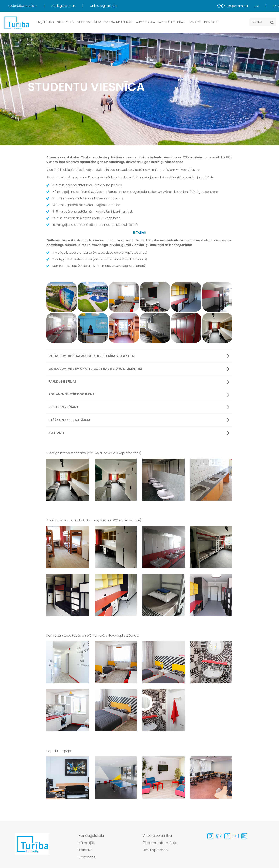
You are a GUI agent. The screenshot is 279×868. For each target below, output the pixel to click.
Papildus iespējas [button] (139, 382)
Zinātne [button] (196, 22)
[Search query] (262, 22)
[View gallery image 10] (155, 328)
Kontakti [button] (139, 433)
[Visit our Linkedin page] (244, 836)
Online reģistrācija (103, 6)
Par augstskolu (91, 836)
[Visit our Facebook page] (227, 836)
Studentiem (66, 22)
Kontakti (211, 22)
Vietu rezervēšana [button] (139, 407)
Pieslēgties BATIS (64, 6)
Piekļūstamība (232, 6)
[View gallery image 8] (93, 328)
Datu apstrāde (155, 850)
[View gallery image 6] (217, 297)
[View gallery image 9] (124, 328)
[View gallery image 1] (62, 297)
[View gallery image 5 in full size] (68, 595)
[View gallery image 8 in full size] (212, 595)
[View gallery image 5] (186, 297)
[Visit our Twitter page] (219, 836)
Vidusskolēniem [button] (89, 22)
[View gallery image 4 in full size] (212, 479)
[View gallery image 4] (155, 297)
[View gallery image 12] (217, 328)
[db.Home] (16, 23)
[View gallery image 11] (186, 328)
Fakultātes (166, 22)
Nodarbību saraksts (23, 6)
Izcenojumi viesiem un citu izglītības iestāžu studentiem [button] (139, 369)
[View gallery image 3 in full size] (164, 479)
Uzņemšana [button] (46, 22)
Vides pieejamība (157, 836)
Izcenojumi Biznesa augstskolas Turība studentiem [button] (139, 356)
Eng (276, 6)
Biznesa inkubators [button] (118, 22)
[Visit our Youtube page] (236, 836)
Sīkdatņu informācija (160, 843)
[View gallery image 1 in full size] (68, 479)
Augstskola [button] (146, 22)
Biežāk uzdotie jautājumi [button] (139, 420)
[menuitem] (29, 6)
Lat (257, 6)
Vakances (87, 857)
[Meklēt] (272, 22)
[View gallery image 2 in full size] (116, 479)
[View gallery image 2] (93, 297)
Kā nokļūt (86, 843)
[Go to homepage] (32, 847)
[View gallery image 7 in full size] (164, 595)
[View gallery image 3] (124, 297)
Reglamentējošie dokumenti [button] (139, 394)
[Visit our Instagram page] (210, 836)
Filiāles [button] (182, 22)
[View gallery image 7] (62, 328)
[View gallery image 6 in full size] (116, 595)
